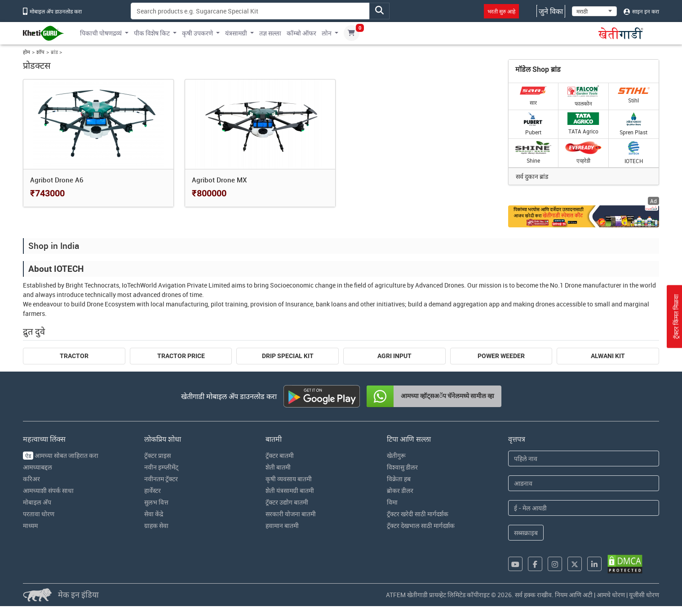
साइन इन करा (641, 11)
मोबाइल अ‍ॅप (37, 502)
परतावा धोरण (39, 514)
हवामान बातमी (282, 525)
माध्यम (30, 525)
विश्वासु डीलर (402, 467)
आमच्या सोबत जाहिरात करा (61, 455)
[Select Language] (594, 11)
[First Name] (584, 459)
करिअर (31, 479)
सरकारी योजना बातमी (291, 514)
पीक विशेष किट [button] (152, 33)
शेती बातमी (278, 467)
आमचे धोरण (611, 595)
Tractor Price (181, 356)
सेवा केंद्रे (154, 514)
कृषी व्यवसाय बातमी (289, 479)
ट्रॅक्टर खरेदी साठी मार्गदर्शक (418, 514)
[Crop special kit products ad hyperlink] (584, 216)
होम (27, 52)
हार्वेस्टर (153, 490)
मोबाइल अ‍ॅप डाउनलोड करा (52, 11)
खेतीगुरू (396, 455)
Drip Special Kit (288, 356)
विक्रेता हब (399, 479)
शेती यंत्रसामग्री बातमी (290, 490)
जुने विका (551, 11)
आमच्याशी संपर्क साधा (48, 490)
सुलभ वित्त (156, 502)
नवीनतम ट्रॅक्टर (161, 479)
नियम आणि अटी (574, 595)
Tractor (74, 356)
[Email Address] (584, 508)
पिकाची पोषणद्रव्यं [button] (101, 33)
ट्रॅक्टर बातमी (280, 455)
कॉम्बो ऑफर (301, 33)
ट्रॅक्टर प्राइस (157, 455)
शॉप (40, 52)
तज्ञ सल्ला (270, 33)
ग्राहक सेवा (156, 525)
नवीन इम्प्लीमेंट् (161, 467)
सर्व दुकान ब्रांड (532, 176)
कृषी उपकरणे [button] (197, 33)
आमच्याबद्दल (38, 467)
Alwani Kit (608, 356)
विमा (392, 502)
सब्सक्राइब (526, 533)
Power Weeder (501, 356)
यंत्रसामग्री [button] (236, 33)
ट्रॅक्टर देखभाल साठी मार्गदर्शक (421, 525)
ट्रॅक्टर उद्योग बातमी (287, 502)
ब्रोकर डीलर (400, 490)
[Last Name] (584, 483)
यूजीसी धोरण (644, 595)
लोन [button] (327, 33)
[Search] (250, 11)
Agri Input (394, 356)
